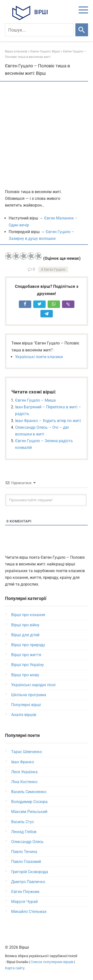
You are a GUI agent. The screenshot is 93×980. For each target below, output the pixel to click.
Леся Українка (24, 772)
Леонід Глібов (24, 832)
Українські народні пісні (33, 685)
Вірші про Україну (28, 665)
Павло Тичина (24, 852)
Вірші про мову (25, 675)
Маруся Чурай (24, 902)
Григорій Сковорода (30, 872)
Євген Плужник (25, 892)
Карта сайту (15, 968)
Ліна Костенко (24, 782)
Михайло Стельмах (29, 912)
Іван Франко (23, 762)
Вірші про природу (28, 645)
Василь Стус (23, 822)
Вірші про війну (25, 625)
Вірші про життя (26, 655)
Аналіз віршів (24, 715)
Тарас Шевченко (27, 752)
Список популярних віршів (52, 962)
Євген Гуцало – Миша (35, 400)
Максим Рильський (29, 812)
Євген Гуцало (55, 270)
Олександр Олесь (27, 842)
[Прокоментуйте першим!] (46, 500)
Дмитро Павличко (28, 882)
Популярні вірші (26, 705)
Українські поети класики (39, 357)
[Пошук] (39, 30)
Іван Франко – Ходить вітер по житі (48, 421)
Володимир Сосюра (29, 802)
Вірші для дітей (25, 635)
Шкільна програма (29, 695)
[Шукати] (82, 30)
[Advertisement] (46, 136)
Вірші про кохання (28, 615)
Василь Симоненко (29, 792)
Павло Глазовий (26, 862)
